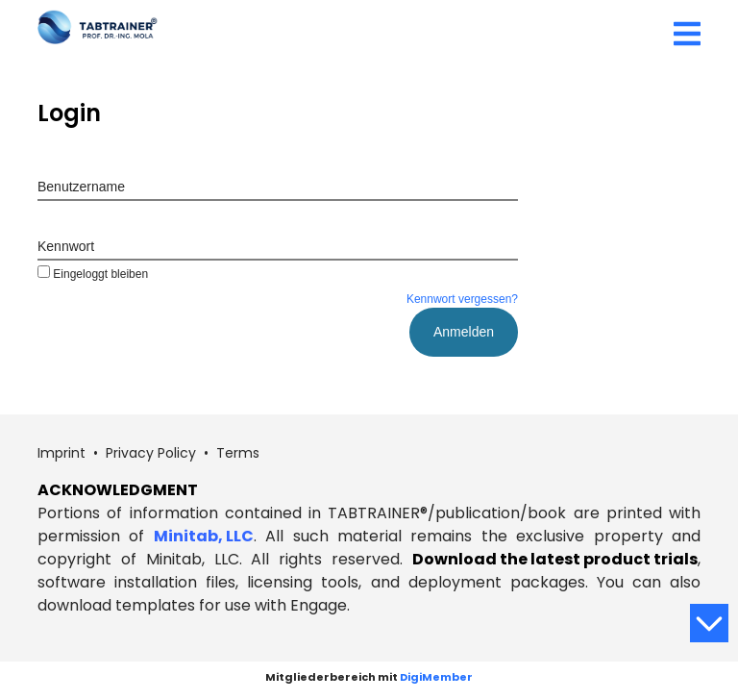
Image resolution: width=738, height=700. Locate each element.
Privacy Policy (151, 453)
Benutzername (81, 187)
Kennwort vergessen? (462, 299)
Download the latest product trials (555, 559)
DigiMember (436, 677)
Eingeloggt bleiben (93, 274)
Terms (238, 453)
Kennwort (66, 246)
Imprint (61, 453)
